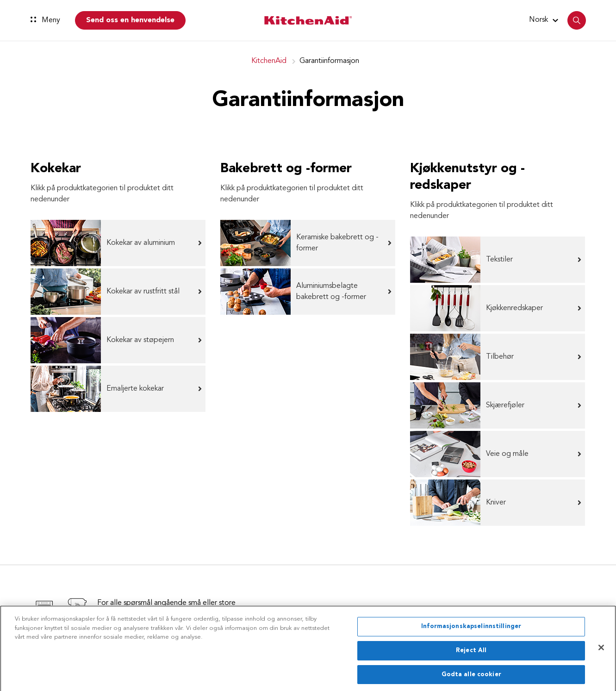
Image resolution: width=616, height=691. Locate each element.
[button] (545, 20)
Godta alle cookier (471, 677)
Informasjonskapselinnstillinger (471, 629)
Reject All (471, 653)
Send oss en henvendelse (130, 20)
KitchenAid (269, 61)
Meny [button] (45, 20)
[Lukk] (601, 650)
